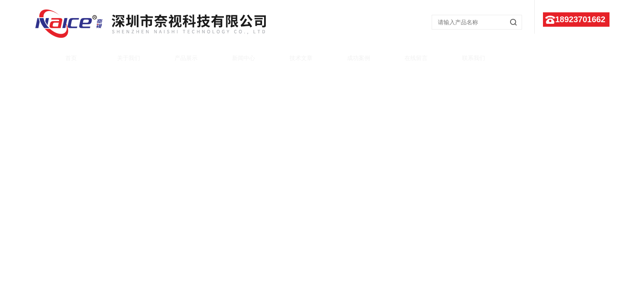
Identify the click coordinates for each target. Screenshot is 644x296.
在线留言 (408, 54)
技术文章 (293, 54)
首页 (63, 54)
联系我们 (466, 54)
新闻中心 (236, 54)
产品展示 (178, 54)
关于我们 (121, 54)
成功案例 (351, 54)
